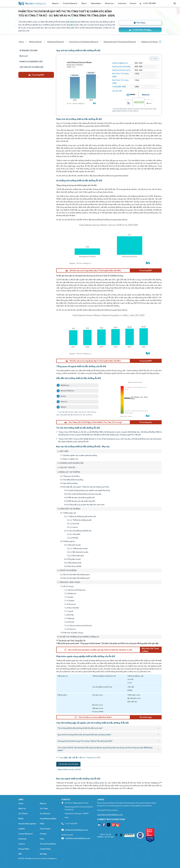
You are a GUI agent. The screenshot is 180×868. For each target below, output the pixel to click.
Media (21, 819)
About (84, 3)
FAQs (42, 824)
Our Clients (23, 814)
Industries (122, 3)
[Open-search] (175, 3)
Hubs (42, 839)
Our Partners (45, 814)
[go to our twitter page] (109, 825)
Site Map (43, 854)
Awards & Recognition (27, 824)
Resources (110, 3)
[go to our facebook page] (104, 825)
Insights (22, 829)
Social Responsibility (48, 819)
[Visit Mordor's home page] (32, 3)
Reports (56, 3)
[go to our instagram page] (118, 825)
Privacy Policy (24, 849)
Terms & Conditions (48, 844)
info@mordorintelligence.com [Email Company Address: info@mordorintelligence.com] (76, 830)
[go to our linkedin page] (99, 825)
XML (20, 854)
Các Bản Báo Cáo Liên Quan (68, 764)
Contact (133, 3)
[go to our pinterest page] (113, 825)
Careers (22, 844)
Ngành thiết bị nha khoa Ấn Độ (69, 769)
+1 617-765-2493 (148, 3)
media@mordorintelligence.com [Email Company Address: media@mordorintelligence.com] (78, 838)
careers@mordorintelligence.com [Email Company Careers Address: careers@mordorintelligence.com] (110, 815)
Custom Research (70, 3)
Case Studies (45, 829)
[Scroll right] (160, 42)
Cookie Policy (45, 849)
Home (21, 803)
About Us (22, 808)
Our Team (44, 808)
